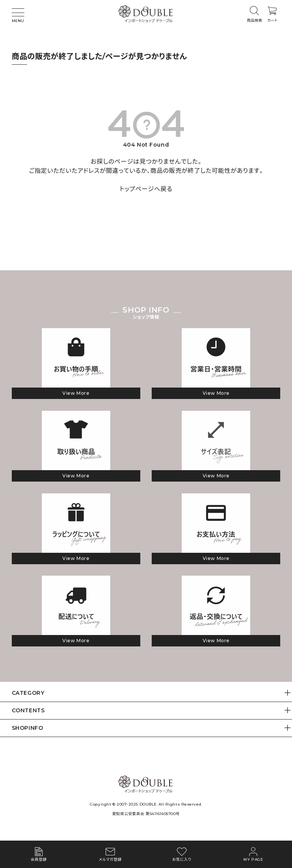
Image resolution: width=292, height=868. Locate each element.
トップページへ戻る (146, 189)
